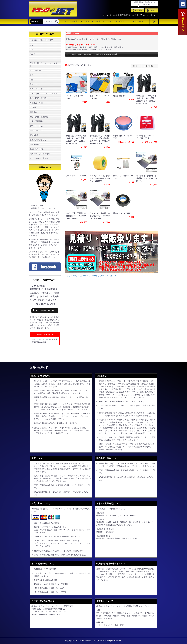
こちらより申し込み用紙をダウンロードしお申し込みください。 (91, 276)
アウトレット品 (36, 126)
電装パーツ (34, 84)
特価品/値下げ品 (37, 131)
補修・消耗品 (114, 54)
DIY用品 (33, 107)
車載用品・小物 (36, 103)
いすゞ (33, 45)
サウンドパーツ (36, 89)
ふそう (33, 54)
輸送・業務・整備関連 (39, 117)
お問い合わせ (138, 21)
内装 (32, 80)
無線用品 (34, 112)
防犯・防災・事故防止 (39, 98)
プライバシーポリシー (148, 15)
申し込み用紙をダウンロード (46, 311)
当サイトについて (110, 15)
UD (31, 59)
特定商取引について (128, 15)
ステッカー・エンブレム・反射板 (44, 94)
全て (68, 54)
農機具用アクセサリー (39, 140)
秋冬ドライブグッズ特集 (40, 154)
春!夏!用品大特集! (37, 149)
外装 (32, 75)
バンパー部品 (35, 70)
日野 (32, 49)
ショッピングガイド (116, 21)
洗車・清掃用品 (36, 121)
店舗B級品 (34, 135)
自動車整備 (101, 54)
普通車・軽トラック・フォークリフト (44, 64)
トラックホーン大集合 (39, 158)
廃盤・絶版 (34, 144)
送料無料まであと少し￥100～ (42, 40)
